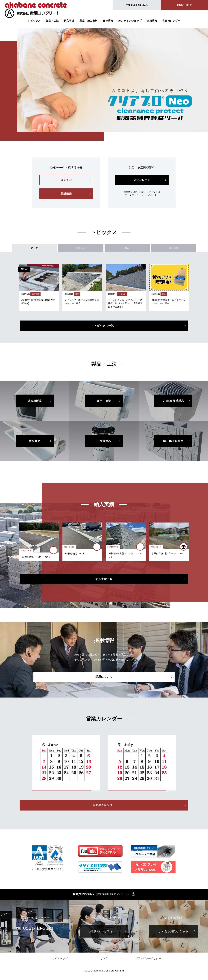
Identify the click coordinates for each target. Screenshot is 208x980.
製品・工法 (52, 21)
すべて (57, 249)
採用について (104, 679)
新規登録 (66, 194)
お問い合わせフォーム (104, 933)
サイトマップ (60, 961)
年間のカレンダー (104, 807)
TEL (137, 5)
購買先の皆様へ (101, 896)
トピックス (34, 21)
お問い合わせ (184, 5)
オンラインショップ (130, 21)
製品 (120, 249)
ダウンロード (142, 180)
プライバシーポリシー (148, 961)
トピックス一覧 (104, 328)
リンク (104, 961)
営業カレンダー (171, 21)
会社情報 (108, 21)
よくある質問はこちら (173, 933)
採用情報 (152, 21)
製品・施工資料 (89, 21)
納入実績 (69, 21)
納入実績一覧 (104, 581)
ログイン (66, 180)
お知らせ (88, 249)
